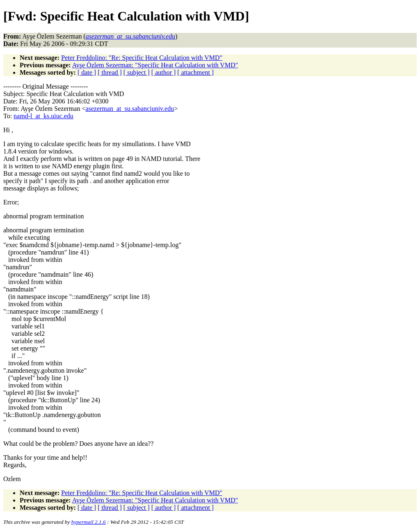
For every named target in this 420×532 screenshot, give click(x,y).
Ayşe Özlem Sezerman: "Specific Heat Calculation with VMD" (155, 65)
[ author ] (164, 72)
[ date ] (87, 72)
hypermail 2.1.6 (89, 522)
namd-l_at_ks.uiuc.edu (43, 116)
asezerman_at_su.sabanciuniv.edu (130, 109)
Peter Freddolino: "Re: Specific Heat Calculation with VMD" (142, 58)
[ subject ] (137, 72)
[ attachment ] (195, 72)
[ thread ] (110, 72)
